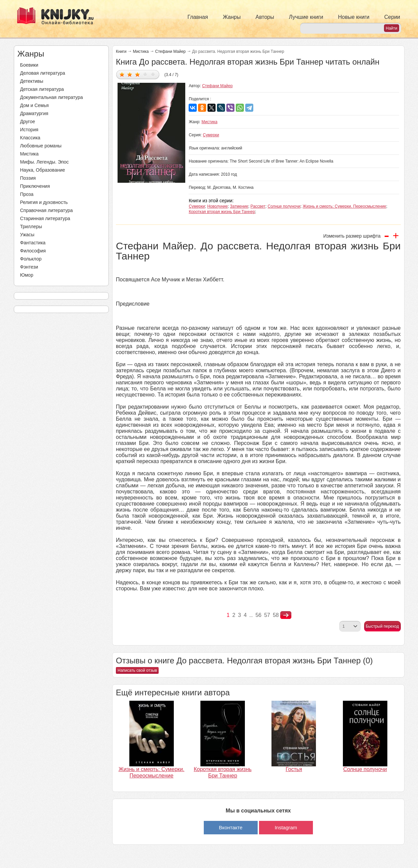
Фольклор (31, 259)
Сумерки (211, 135)
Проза (27, 194)
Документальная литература (52, 97)
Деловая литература (43, 73)
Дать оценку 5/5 (153, 74)
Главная (198, 17)
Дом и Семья (35, 105)
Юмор (27, 275)
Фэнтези (29, 267)
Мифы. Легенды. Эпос (45, 162)
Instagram (286, 827)
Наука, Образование (43, 170)
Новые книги (353, 17)
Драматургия (34, 113)
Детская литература (42, 89)
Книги (121, 51)
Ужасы (27, 235)
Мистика (29, 154)
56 (258, 615)
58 (276, 615)
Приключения (35, 186)
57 (267, 615)
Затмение (239, 206)
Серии (392, 17)
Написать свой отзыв (137, 670)
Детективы (32, 81)
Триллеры (31, 227)
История (29, 130)
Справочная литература (47, 210)
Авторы (265, 17)
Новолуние (217, 206)
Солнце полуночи (284, 206)
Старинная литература (45, 218)
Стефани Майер (171, 51)
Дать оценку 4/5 (145, 74)
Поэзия (28, 178)
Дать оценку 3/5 (138, 74)
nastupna (286, 615)
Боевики (29, 65)
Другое (28, 121)
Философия (33, 251)
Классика (30, 138)
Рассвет (258, 206)
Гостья (294, 769)
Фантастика (33, 243)
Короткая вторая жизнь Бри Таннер (222, 212)
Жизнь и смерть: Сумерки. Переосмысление (345, 206)
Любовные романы (41, 146)
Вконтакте (231, 827)
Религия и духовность (44, 202)
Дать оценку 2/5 (130, 74)
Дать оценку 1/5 (122, 74)
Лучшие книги (306, 17)
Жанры (232, 17)
